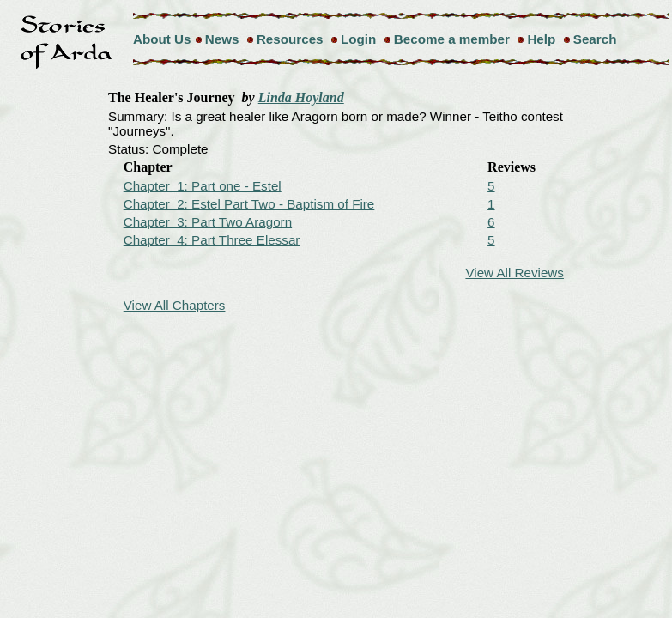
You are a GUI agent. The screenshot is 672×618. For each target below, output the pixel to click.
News (222, 39)
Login (358, 39)
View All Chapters (175, 305)
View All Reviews (515, 273)
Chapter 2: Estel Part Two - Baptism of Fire (249, 204)
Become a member (452, 39)
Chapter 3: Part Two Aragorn (208, 222)
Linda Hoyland (301, 97)
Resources (290, 39)
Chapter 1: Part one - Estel (203, 186)
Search (595, 39)
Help (541, 39)
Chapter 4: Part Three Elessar (212, 240)
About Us (162, 39)
